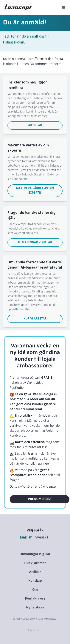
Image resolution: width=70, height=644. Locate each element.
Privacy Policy (35, 630)
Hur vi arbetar (35, 319)
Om (35, 590)
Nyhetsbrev (35, 608)
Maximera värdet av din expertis (35, 191)
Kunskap (35, 581)
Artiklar (35, 126)
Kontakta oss (35, 599)
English (26, 538)
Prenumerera (40, 499)
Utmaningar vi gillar (35, 242)
